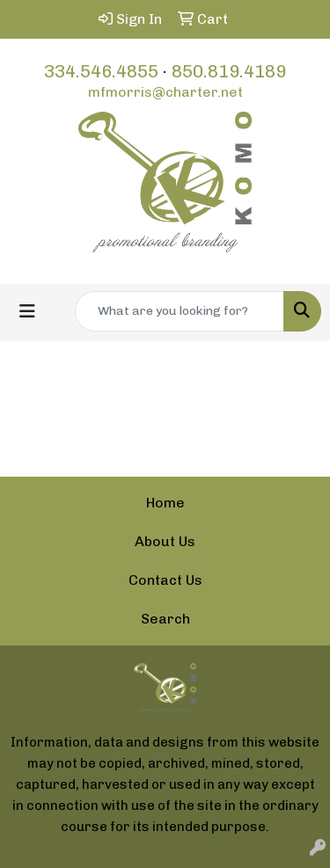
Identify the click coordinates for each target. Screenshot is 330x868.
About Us (165, 541)
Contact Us (165, 580)
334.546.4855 (101, 71)
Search (165, 619)
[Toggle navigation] (27, 311)
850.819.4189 (229, 71)
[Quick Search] (180, 311)
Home (165, 503)
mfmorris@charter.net (165, 92)
